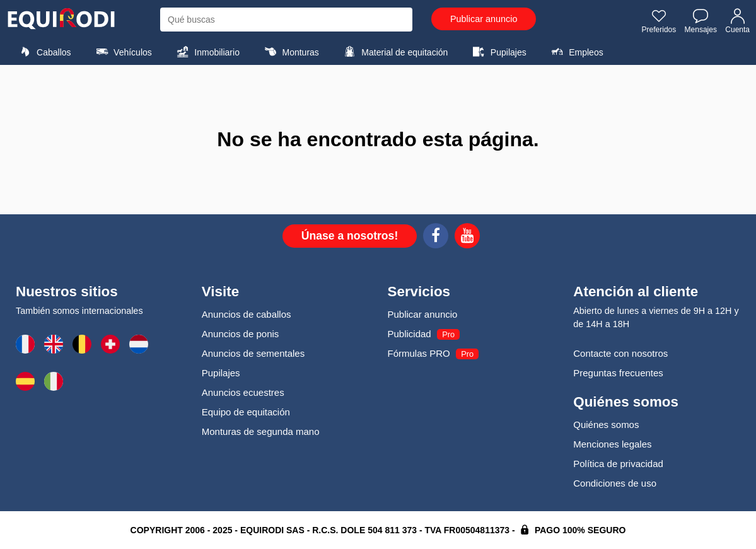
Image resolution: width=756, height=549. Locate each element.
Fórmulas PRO (419, 353)
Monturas (290, 52)
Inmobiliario (206, 52)
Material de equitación (394, 52)
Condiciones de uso (615, 483)
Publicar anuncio (484, 19)
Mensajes (701, 21)
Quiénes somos (606, 425)
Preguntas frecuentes (618, 373)
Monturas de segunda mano (261, 431)
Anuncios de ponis (241, 334)
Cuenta (737, 21)
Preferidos (659, 21)
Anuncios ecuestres (243, 392)
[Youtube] (467, 238)
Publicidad (410, 334)
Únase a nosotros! (350, 236)
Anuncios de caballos (247, 314)
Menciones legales (612, 444)
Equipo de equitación (246, 412)
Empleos (576, 52)
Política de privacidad (618, 464)
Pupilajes (498, 52)
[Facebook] (436, 238)
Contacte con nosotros (620, 353)
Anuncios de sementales (253, 353)
